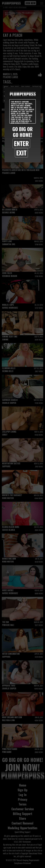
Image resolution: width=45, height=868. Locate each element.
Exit (21, 153)
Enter (21, 143)
